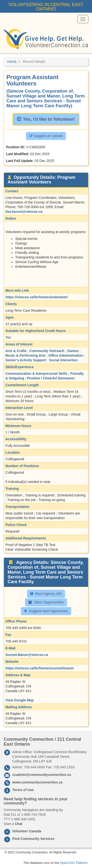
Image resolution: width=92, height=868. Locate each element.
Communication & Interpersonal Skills (36, 374)
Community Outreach (47, 351)
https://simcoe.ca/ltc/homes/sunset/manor (40, 668)
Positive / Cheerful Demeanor (51, 378)
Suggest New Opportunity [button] (46, 611)
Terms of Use (23, 790)
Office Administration (66, 355)
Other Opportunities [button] (46, 602)
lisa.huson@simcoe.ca (24, 212)
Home (12, 62)
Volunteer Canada (27, 831)
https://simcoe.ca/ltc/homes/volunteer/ (37, 297)
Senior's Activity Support (26, 360)
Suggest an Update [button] (46, 136)
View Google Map (20, 700)
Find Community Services (33, 839)
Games (73, 351)
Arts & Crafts (16, 351)
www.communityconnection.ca (37, 782)
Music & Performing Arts (26, 355)
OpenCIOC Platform (74, 863)
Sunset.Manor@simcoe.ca (27, 655)
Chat (19, 824)
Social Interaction (63, 360)
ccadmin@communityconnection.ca (42, 775)
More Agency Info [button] (46, 594)
